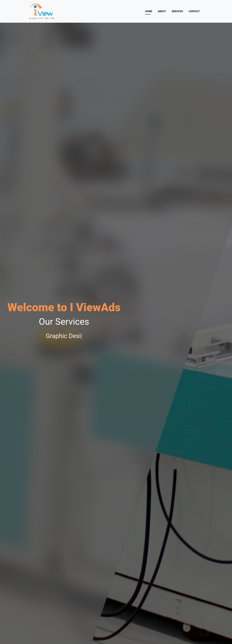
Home (149, 11)
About (162, 11)
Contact (194, 11)
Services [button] (177, 11)
